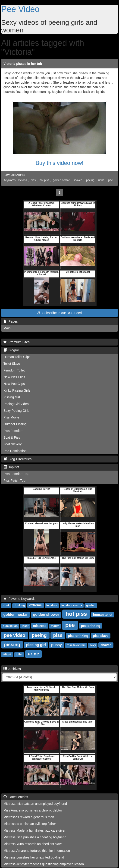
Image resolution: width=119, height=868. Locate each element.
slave (7, 654)
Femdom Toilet (14, 370)
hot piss (44, 180)
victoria (23, 180)
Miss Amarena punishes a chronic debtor (33, 810)
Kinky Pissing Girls (17, 390)
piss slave (101, 636)
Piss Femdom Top (16, 474)
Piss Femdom (13, 431)
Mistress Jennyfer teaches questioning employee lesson (44, 864)
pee (110, 180)
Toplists (11, 467)
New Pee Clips (14, 384)
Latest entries (16, 797)
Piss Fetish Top (14, 481)
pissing (12, 645)
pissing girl (36, 645)
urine (101, 180)
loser (25, 626)
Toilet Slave (12, 364)
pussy (56, 645)
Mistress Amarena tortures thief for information (37, 851)
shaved (78, 180)
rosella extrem (76, 645)
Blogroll (11, 350)
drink (6, 605)
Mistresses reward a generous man (29, 817)
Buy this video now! (60, 163)
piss (33, 180)
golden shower (46, 615)
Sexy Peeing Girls (16, 411)
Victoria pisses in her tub (23, 64)
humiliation (10, 626)
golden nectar (61, 180)
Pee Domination (15, 451)
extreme (36, 605)
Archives (12, 669)
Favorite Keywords (19, 599)
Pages (11, 321)
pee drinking (91, 626)
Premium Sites (17, 342)
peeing (90, 180)
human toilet (103, 615)
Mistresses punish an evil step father (30, 824)
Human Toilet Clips (17, 357)
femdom (52, 605)
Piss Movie (11, 417)
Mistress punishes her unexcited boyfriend (34, 857)
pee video (15, 635)
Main (7, 328)
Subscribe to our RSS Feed (59, 313)
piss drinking (78, 636)
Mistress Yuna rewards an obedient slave (33, 844)
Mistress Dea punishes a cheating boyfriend (35, 837)
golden (91, 605)
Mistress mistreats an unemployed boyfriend (35, 804)
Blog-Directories (17, 459)
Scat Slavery (13, 444)
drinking (19, 605)
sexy (93, 645)
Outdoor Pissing (15, 424)
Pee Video (20, 9)
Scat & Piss (12, 437)
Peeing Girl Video (16, 404)
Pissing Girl (12, 397)
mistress (40, 626)
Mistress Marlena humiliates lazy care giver (34, 830)
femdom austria (72, 605)
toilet (19, 654)
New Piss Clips (14, 377)
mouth (55, 626)
